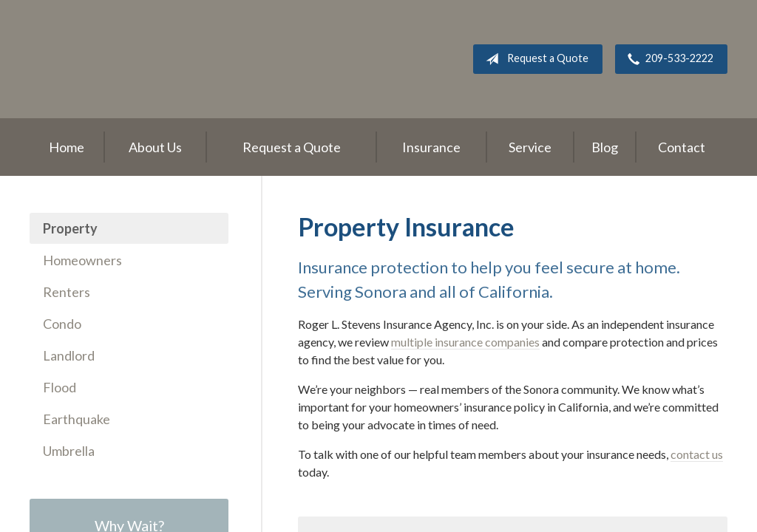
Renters (67, 292)
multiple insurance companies (465, 342)
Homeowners (82, 260)
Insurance (431, 147)
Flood (60, 387)
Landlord (69, 355)
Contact (682, 147)
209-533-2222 (668, 59)
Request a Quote (534, 59)
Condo (62, 324)
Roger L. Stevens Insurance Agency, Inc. (122, 59)
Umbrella (69, 451)
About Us (155, 147)
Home (67, 147)
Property (70, 228)
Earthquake (77, 419)
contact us (697, 454)
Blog (605, 147)
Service (530, 147)
